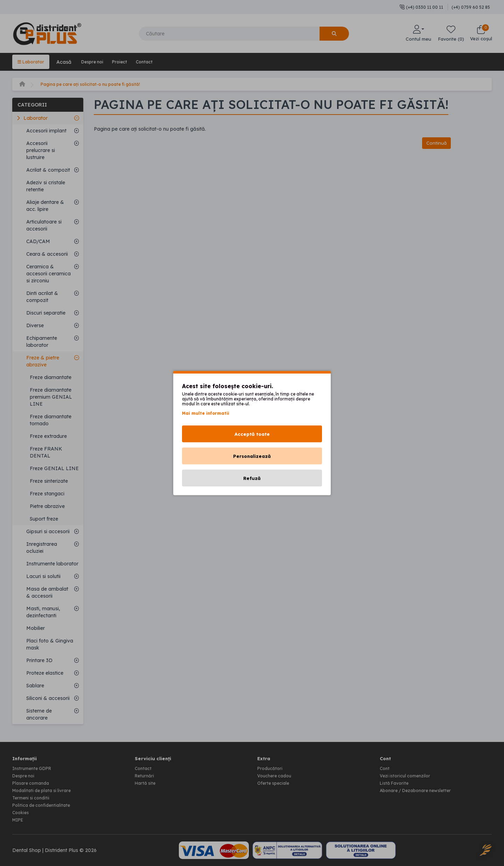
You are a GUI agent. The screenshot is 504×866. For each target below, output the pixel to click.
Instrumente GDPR (34, 768)
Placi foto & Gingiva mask (50, 644)
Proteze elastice (45, 672)
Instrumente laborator (52, 563)
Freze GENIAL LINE (54, 468)
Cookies (22, 810)
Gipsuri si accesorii (48, 531)
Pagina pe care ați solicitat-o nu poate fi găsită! (97, 84)
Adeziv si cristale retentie (46, 185)
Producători (271, 768)
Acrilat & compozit (48, 169)
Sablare (35, 685)
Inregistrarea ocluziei (42, 547)
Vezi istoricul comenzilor (408, 775)
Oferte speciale (275, 782)
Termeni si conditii (33, 796)
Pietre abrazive (47, 506)
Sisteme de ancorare (39, 714)
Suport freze (44, 518)
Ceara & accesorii (47, 253)
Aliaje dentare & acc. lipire (45, 205)
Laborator (32, 62)
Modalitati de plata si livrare (45, 789)
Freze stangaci (47, 493)
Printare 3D (39, 660)
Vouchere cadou (276, 775)
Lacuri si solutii (43, 576)
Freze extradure (48, 435)
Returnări (145, 775)
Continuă (435, 143)
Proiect (129, 62)
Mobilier (36, 627)
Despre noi (98, 62)
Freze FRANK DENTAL (46, 452)
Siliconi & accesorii (48, 697)
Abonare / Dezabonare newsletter (420, 789)
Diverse (35, 325)
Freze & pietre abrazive (43, 360)
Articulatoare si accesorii (44, 225)
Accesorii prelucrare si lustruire (41, 150)
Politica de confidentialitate (44, 803)
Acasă (67, 62)
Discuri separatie (46, 312)
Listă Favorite (396, 782)
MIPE (19, 817)
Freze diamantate (51, 377)
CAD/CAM (38, 241)
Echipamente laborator (42, 341)
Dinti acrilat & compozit (42, 296)
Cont (385, 768)
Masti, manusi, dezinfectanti (43, 611)
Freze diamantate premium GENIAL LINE (51, 396)
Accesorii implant (46, 130)
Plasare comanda (33, 782)
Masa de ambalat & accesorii (47, 592)
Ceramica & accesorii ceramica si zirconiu (48, 273)
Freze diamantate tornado (51, 419)
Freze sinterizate (49, 480)
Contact (157, 62)
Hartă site (146, 782)
